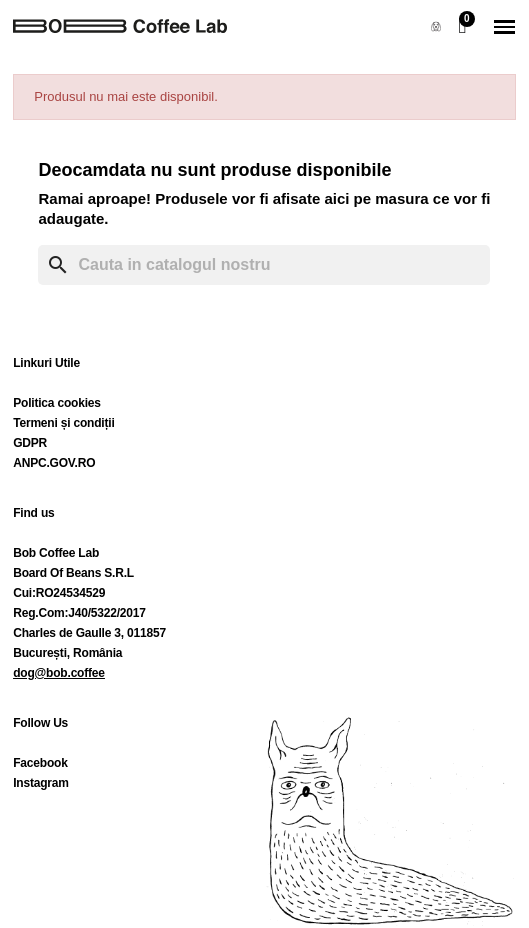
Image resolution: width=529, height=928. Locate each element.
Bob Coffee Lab (56, 553)
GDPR (30, 443)
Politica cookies (57, 403)
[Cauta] (264, 265)
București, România (67, 653)
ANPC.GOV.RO (54, 463)
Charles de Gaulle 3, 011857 (89, 633)
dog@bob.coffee (59, 673)
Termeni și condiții (63, 423)
